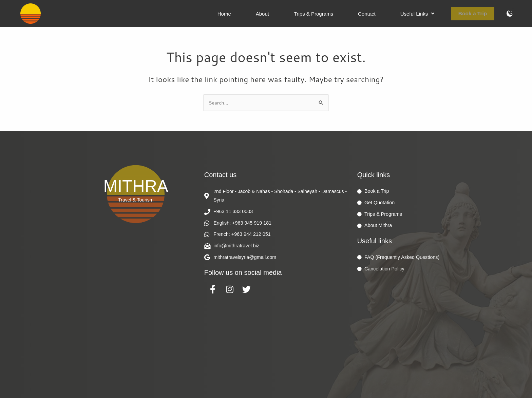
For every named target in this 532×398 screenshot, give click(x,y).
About (290, 14)
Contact (382, 14)
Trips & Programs (335, 14)
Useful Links (427, 14)
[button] (427, 14)
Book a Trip (476, 13)
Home (258, 14)
